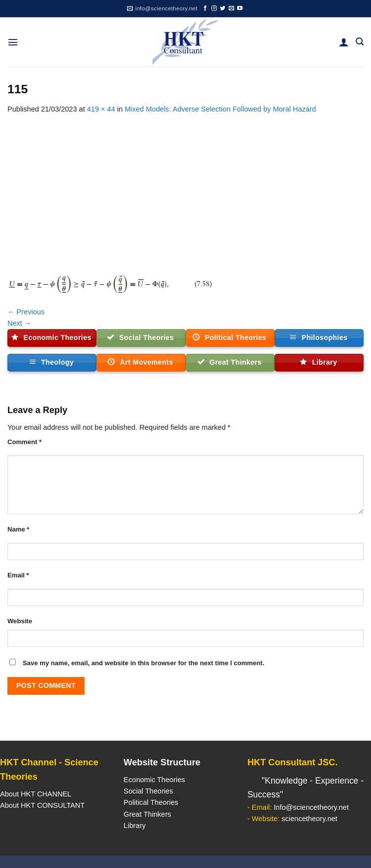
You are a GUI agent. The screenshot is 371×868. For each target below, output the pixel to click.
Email (18, 575)
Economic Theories (154, 780)
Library (134, 826)
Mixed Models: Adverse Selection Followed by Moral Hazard (220, 109)
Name (18, 529)
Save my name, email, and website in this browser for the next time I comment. (144, 663)
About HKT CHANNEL (36, 794)
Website (20, 621)
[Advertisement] (185, 189)
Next (20, 323)
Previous (26, 312)
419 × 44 (101, 109)
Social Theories (148, 791)
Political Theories (151, 802)
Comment (24, 442)
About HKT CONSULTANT (42, 805)
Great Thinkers (147, 814)
